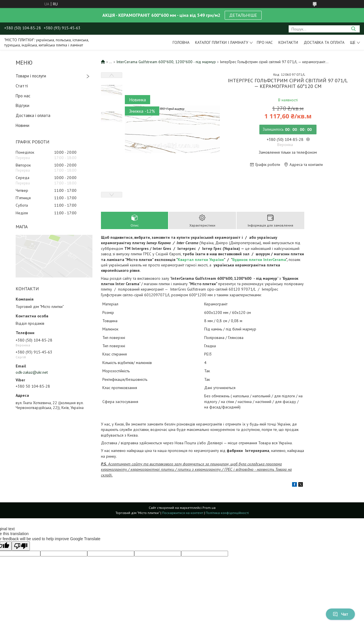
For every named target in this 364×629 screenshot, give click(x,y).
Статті (22, 86)
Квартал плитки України (201, 260)
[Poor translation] (21, 546)
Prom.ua (209, 508)
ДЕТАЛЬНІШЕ (243, 15)
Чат (340, 614)
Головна (181, 42)
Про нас (265, 42)
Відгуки (22, 105)
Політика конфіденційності (227, 513)
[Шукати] (353, 29)
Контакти (288, 42)
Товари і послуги (31, 76)
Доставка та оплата (324, 42)
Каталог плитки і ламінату (222, 42)
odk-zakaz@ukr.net (32, 372)
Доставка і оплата (33, 115)
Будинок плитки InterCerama (259, 260)
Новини (22, 125)
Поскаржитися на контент (183, 513)
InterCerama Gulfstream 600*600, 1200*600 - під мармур (166, 62)
